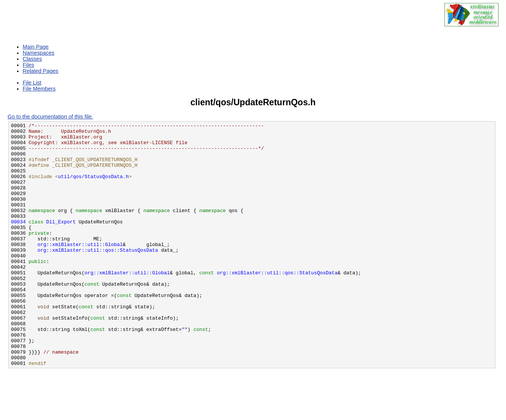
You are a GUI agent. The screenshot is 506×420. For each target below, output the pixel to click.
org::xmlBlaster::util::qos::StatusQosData (98, 276)
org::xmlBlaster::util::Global (80, 269)
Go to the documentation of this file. (50, 117)
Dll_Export (61, 242)
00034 (18, 242)
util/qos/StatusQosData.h (93, 188)
